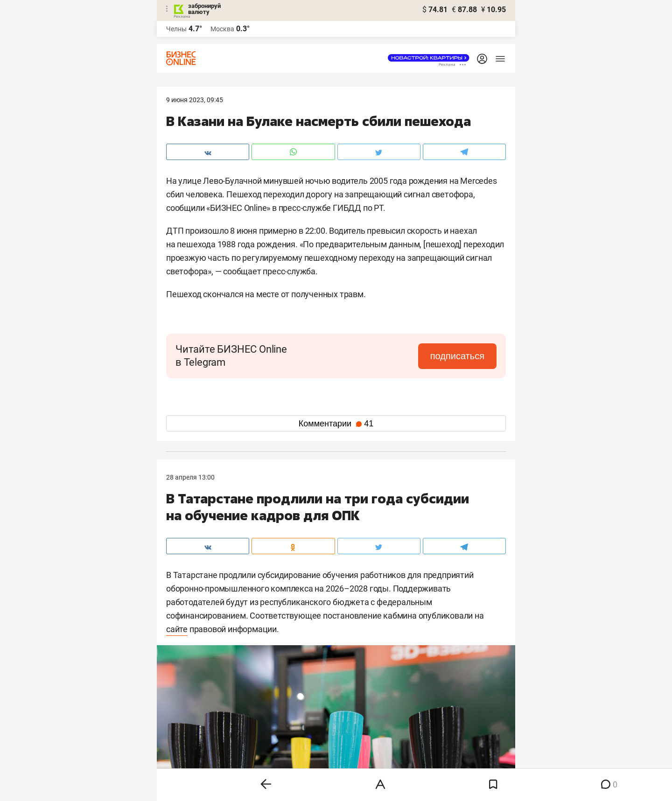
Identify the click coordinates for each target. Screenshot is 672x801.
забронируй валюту (204, 9)
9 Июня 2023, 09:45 (195, 100)
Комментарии (336, 424)
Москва (222, 29)
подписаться (457, 356)
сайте (177, 629)
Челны (176, 29)
